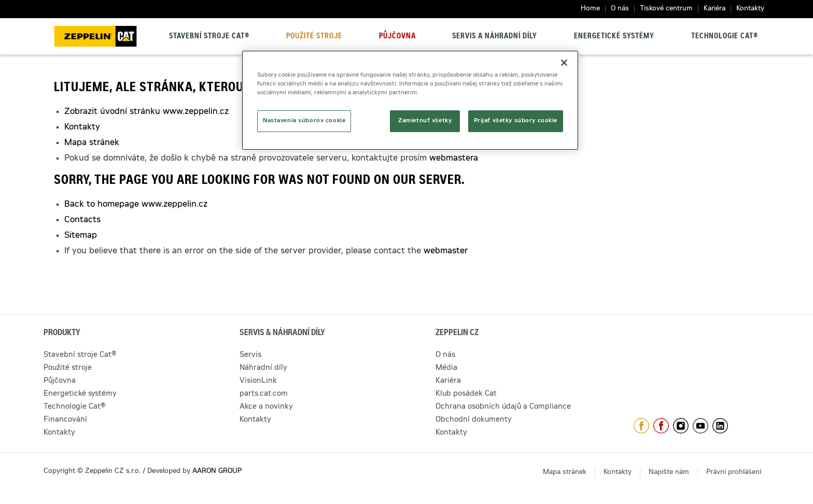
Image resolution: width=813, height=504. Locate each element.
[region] (410, 100)
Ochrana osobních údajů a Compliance (503, 407)
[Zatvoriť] (564, 63)
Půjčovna (397, 37)
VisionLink (258, 381)
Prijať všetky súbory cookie (516, 121)
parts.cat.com (264, 394)
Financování (65, 420)
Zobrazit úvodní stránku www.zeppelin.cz (146, 112)
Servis (250, 355)
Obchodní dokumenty (474, 420)
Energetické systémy (614, 37)
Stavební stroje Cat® (209, 37)
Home (590, 9)
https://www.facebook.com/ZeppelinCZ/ (641, 426)
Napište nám (669, 473)
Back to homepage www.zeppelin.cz (136, 205)
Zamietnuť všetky (425, 121)
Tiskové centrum (666, 9)
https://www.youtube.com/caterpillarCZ (700, 426)
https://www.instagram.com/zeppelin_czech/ (681, 426)
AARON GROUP (217, 472)
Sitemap (81, 236)
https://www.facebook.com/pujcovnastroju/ (661, 426)
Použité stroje (314, 37)
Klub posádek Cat (466, 394)
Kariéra (714, 9)
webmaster (446, 251)
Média (446, 368)
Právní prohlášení (734, 473)
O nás (620, 9)
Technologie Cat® (725, 37)
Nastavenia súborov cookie (304, 121)
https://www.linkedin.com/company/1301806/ (720, 426)
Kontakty (750, 9)
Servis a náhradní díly (495, 37)
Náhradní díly (263, 368)
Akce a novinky (266, 407)
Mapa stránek (92, 143)
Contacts (82, 220)
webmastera (454, 159)
